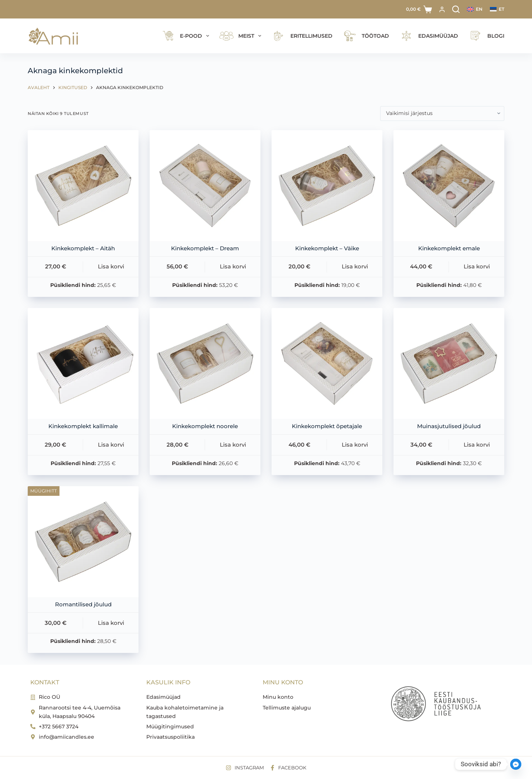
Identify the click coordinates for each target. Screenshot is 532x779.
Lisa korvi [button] (111, 266)
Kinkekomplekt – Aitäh (83, 248)
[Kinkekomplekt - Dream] (205, 186)
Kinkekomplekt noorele (205, 426)
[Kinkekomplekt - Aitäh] (83, 186)
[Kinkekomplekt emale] (449, 186)
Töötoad (365, 36)
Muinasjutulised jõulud (449, 426)
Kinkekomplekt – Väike (327, 248)
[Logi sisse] (442, 9)
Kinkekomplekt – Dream (205, 248)
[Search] (456, 9)
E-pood (185, 36)
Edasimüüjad (428, 36)
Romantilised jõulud (83, 604)
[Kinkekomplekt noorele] (205, 363)
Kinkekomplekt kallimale (83, 426)
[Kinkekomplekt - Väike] (327, 186)
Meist (241, 36)
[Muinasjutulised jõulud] (449, 363)
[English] (475, 9)
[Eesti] (497, 9)
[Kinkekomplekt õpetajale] (327, 363)
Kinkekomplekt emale (449, 248)
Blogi (485, 36)
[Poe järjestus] (442, 114)
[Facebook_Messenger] (516, 764)
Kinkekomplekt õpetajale (327, 426)
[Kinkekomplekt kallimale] (83, 363)
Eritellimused (301, 36)
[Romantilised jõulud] (83, 542)
